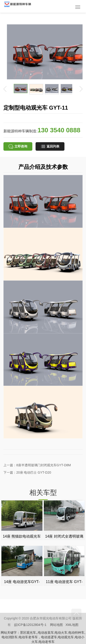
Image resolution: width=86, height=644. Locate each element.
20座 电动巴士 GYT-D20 (34, 472)
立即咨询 (18, 147)
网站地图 (56, 625)
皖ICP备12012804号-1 (30, 625)
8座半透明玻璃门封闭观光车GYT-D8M (44, 465)
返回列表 (50, 147)
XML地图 (72, 625)
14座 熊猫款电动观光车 (22, 536)
